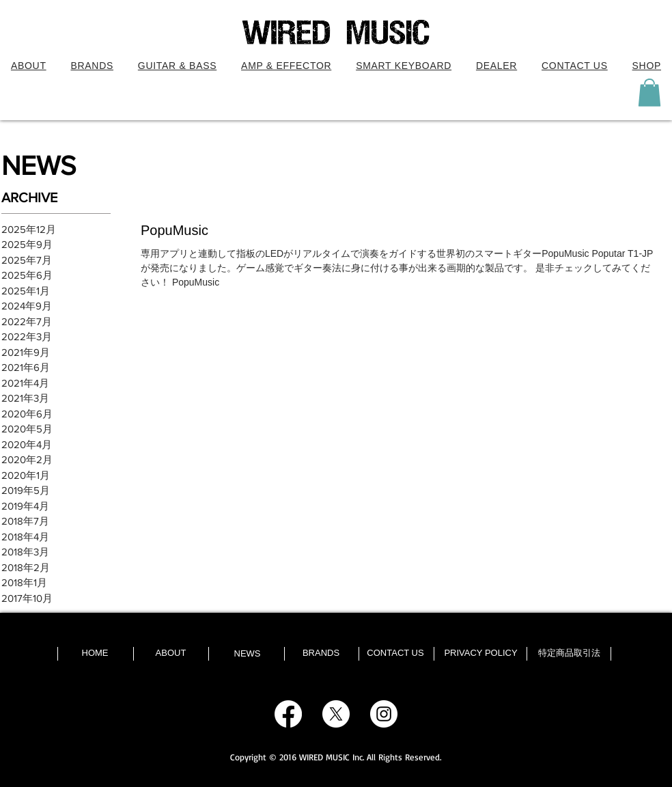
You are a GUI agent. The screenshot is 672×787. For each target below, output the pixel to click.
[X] (336, 714)
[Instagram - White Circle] (384, 714)
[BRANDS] (321, 653)
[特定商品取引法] (569, 653)
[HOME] (95, 653)
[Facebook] (288, 714)
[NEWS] (247, 654)
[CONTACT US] (395, 653)
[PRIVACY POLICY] (481, 653)
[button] (177, 66)
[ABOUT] (171, 653)
